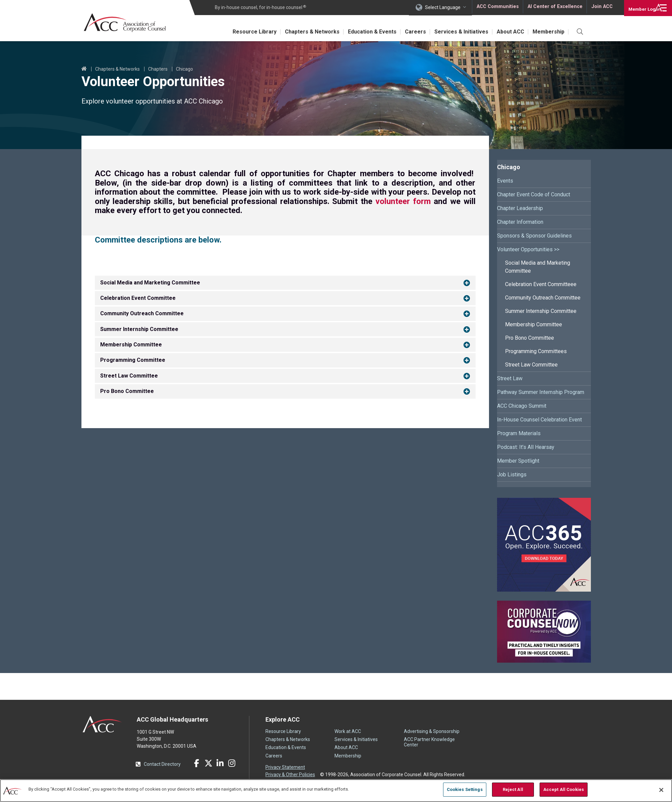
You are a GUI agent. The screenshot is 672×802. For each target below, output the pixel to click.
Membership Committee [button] (131, 345)
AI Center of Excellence (554, 7)
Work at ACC (348, 731)
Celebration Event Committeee (541, 284)
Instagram (232, 763)
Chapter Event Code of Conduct (534, 194)
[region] (336, 790)
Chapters (158, 69)
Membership (547, 32)
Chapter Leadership (520, 208)
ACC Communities (497, 7)
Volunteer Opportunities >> (528, 249)
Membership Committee (534, 324)
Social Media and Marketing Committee (538, 267)
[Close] (661, 790)
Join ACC (601, 7)
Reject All (513, 789)
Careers (407, 32)
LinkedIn (220, 763)
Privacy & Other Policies (290, 774)
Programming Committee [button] (133, 360)
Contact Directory (162, 764)
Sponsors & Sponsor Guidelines (534, 236)
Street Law (510, 378)
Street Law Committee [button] (129, 376)
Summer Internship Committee (541, 311)
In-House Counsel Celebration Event (539, 420)
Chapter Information (520, 222)
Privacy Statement (285, 767)
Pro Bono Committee (530, 338)
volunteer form (403, 201)
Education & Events (362, 32)
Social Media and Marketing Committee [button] (150, 283)
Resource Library (239, 32)
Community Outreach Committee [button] (142, 313)
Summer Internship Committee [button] (139, 329)
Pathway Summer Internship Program (541, 392)
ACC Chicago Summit (522, 406)
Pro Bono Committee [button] (127, 391)
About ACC (507, 32)
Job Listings (512, 475)
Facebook (197, 763)
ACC (102, 724)
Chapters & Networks (299, 32)
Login (638, 7)
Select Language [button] (443, 7)
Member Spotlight (518, 461)
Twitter (208, 763)
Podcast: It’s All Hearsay (526, 447)
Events (505, 181)
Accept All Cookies (564, 789)
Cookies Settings (465, 789)
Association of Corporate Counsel (128, 23)
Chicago (185, 69)
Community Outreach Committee (543, 298)
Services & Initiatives (456, 32)
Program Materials (519, 433)
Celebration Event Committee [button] (138, 298)
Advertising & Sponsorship (432, 731)
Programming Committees (536, 351)
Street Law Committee (531, 365)
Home (84, 69)
